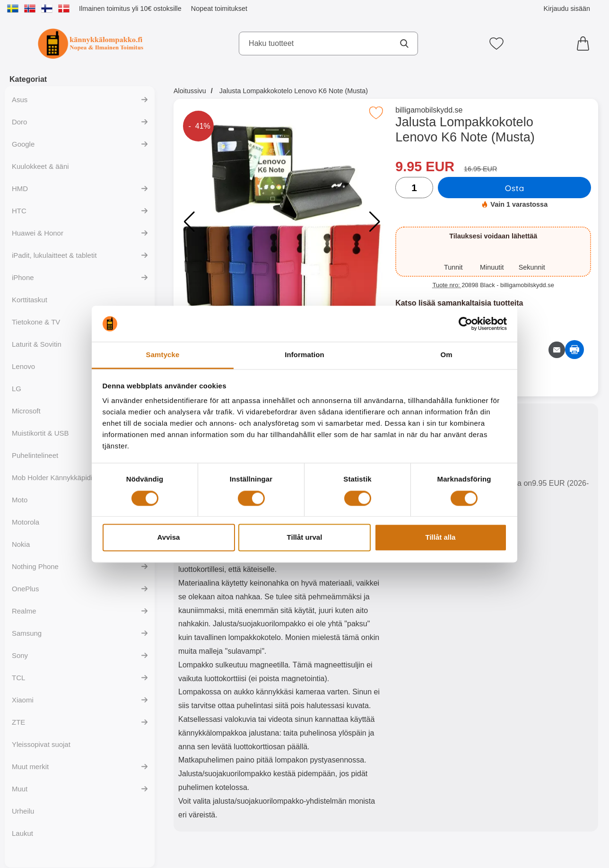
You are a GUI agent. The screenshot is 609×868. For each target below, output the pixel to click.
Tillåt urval (305, 538)
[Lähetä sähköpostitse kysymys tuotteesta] (557, 350)
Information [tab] (304, 355)
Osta (515, 188)
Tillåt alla (441, 538)
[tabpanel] (280, 620)
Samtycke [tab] (163, 355)
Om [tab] (446, 355)
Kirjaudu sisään (567, 9)
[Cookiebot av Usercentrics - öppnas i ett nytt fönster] (465, 324)
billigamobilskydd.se (429, 110)
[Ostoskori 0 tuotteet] (585, 44)
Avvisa (169, 538)
